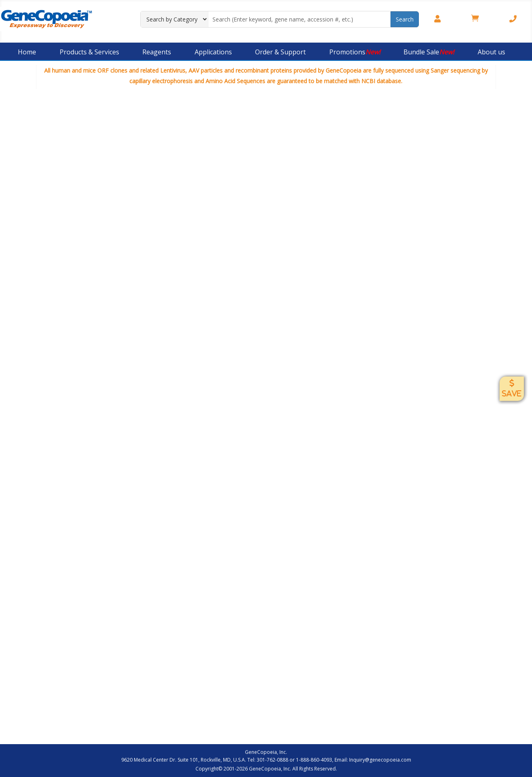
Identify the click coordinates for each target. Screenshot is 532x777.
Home (27, 52)
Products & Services (89, 52)
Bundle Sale (429, 52)
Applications (213, 52)
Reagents (157, 52)
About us (491, 52)
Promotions (355, 52)
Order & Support (280, 52)
